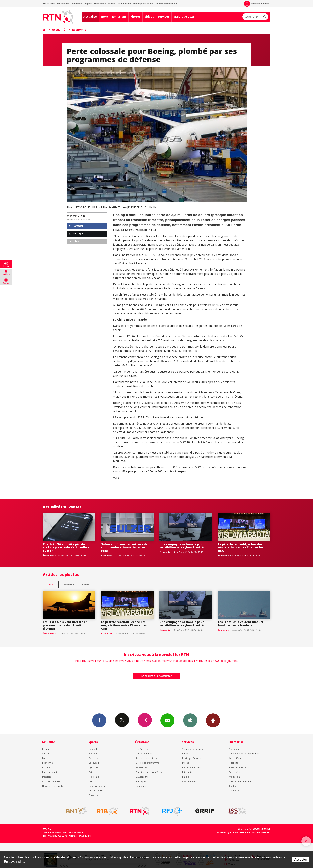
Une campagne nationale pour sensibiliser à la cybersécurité (182, 546)
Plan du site (85, 836)
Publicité (234, 763)
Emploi (186, 777)
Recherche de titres (146, 758)
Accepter (301, 860)
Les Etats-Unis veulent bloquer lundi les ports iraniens (241, 624)
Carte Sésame (124, 4)
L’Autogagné (142, 777)
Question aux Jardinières (149, 772)
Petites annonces (191, 767)
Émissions (119, 16)
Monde (46, 758)
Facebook (99, 720)
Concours (141, 786)
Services (164, 16)
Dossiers (47, 777)
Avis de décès (189, 781)
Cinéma (186, 754)
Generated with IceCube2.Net (255, 832)
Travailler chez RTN (239, 767)
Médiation (234, 777)
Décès (112, 4)
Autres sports (96, 791)
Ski (90, 772)
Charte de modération (241, 781)
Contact (233, 786)
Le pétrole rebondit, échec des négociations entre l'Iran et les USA (241, 548)
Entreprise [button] (64, 4)
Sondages (141, 781)
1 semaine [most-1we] (68, 585)
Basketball (94, 758)
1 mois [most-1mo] (86, 585)
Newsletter (235, 791)
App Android (213, 720)
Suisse (45, 754)
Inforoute (77, 4)
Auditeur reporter (52, 781)
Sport (104, 16)
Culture (46, 767)
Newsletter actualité (53, 786)
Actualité (90, 16)
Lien (74, 241)
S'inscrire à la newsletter (156, 676)
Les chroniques (144, 754)
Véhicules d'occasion (166, 4)
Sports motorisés (98, 786)
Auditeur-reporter (256, 4)
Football (93, 749)
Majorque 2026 (184, 16)
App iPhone (190, 720)
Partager (76, 226)
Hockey (93, 754)
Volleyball (94, 763)
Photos (135, 16)
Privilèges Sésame (143, 4)
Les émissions (143, 749)
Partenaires (235, 772)
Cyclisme (94, 767)
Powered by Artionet (228, 832)
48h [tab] (51, 585)
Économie (79, 29)
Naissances (100, 4)
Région (46, 749)
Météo (186, 763)
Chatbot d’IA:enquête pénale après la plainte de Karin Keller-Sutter (66, 548)
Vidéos (149, 16)
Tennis (92, 781)
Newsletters (167, 720)
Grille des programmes (148, 763)
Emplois (88, 4)
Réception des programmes (244, 754)
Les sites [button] (49, 4)
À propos (234, 749)
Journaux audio (50, 772)
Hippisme (94, 777)
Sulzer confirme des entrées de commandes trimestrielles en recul (124, 548)
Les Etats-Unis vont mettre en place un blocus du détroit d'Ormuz (65, 625)
